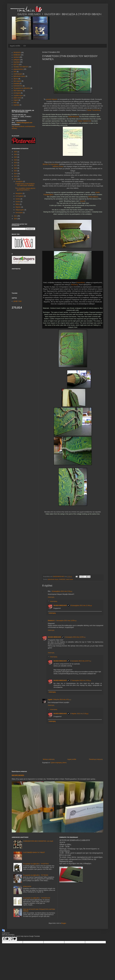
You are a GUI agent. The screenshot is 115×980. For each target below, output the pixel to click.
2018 (16, 163)
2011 (16, 216)
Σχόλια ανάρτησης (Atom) (59, 763)
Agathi (50, 700)
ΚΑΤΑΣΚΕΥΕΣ (18, 86)
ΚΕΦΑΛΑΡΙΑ (27, 887)
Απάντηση (51, 597)
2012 (16, 179)
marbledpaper (18, 74)
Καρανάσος (81, 282)
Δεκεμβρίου (19, 181)
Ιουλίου (18, 199)
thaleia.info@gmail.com (24, 123)
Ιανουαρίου (19, 213)
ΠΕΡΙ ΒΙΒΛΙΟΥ (18, 91)
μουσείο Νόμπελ (51, 99)
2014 (16, 174)
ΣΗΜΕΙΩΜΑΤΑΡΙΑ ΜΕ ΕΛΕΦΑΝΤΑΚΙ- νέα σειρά (38, 841)
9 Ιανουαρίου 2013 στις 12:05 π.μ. (75, 637)
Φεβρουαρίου (20, 210)
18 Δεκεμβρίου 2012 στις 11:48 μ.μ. (81, 605)
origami (16, 100)
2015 (16, 171)
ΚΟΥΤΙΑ (16, 64)
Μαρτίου (18, 207)
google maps (18, 301)
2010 (16, 219)
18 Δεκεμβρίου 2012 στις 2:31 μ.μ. (62, 591)
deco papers (17, 81)
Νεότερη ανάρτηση (49, 759)
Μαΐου (18, 204)
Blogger (64, 923)
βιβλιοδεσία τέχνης (53, 579)
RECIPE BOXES (18, 775)
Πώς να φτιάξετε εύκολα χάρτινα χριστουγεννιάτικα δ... (25, 189)
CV (25, 46)
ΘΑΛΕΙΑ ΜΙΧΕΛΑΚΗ (60, 605)
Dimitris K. (51, 621)
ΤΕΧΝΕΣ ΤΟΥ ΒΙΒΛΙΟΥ (21, 67)
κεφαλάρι (16, 105)
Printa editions (93, 197)
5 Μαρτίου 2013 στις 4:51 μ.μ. (62, 700)
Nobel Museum (73, 117)
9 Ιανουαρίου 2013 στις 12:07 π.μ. (81, 661)
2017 (16, 165)
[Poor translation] (13, 939)
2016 (16, 168)
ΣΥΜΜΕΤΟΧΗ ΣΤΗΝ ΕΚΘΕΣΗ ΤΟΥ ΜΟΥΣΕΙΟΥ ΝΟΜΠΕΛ (25, 185)
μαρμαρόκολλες (18, 69)
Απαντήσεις (54, 601)
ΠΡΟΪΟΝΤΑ (17, 53)
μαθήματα (17, 60)
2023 (16, 157)
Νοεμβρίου (19, 193)
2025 (16, 152)
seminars (16, 57)
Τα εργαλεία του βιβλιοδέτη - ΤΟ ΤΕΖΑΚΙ (36, 875)
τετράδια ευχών (18, 95)
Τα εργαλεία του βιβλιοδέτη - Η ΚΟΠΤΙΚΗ (36, 864)
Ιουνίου (18, 202)
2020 (16, 160)
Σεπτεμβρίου (20, 196)
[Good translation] (6, 939)
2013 (16, 176)
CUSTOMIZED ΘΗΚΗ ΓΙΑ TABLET (34, 852)
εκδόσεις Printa (58, 166)
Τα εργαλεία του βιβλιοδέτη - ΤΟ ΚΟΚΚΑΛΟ (37, 898)
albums (16, 79)
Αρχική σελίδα (15, 46)
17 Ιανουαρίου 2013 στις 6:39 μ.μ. (81, 680)
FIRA (15, 103)
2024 (16, 154)
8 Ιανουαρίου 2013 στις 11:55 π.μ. (66, 621)
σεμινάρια (17, 62)
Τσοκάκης (74, 285)
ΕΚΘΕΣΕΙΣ (62, 579)
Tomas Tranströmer (94, 110)
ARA (15, 72)
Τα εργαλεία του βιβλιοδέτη (22, 88)
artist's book (70, 579)
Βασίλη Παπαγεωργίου (51, 164)
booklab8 (16, 84)
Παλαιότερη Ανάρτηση (96, 759)
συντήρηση (17, 93)
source (83, 201)
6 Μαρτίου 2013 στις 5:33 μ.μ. (79, 714)
